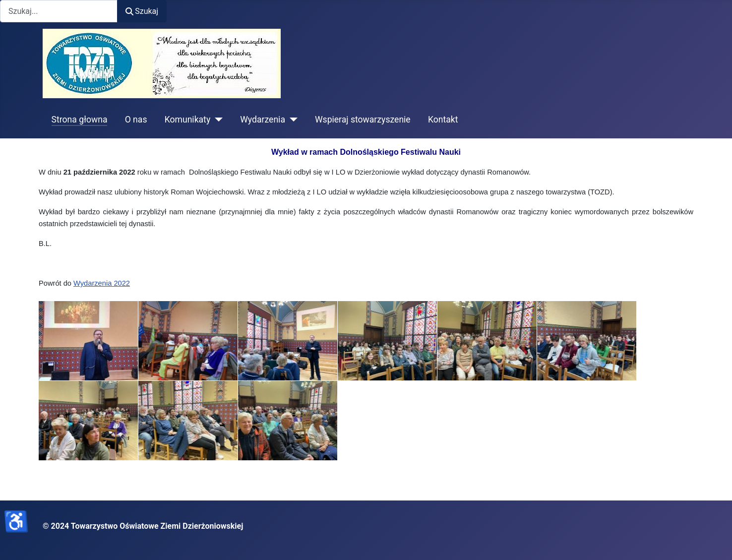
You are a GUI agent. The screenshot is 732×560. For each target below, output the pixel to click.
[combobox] (59, 11)
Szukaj (142, 11)
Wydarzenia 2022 (102, 283)
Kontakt (443, 120)
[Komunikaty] (216, 120)
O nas (136, 120)
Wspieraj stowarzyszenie (363, 120)
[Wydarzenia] (291, 120)
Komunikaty (188, 120)
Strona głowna (80, 120)
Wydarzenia (263, 120)
